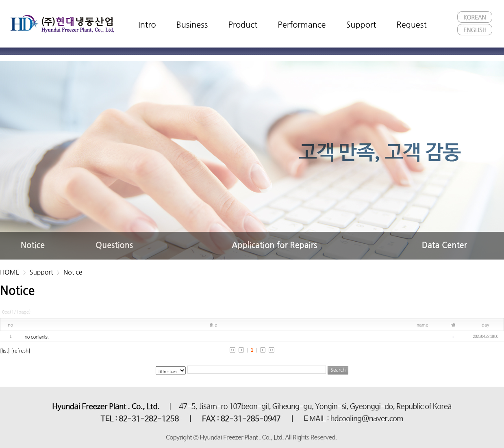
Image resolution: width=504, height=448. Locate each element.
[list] (5, 351)
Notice (73, 272)
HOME (10, 272)
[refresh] (21, 351)
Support (41, 272)
